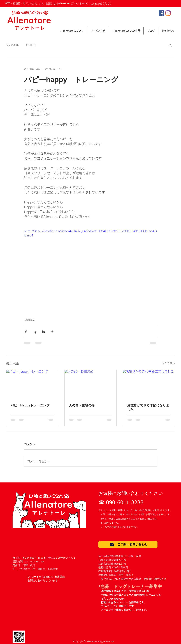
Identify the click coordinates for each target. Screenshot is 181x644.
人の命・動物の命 (82, 405)
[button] (170, 45)
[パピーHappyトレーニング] (32, 384)
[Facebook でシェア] (26, 332)
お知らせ (31, 45)
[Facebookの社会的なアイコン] (161, 13)
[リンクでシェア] (52, 332)
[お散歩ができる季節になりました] (149, 384)
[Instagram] (168, 13)
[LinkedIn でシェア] (43, 332)
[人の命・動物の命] (91, 384)
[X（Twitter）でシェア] (35, 332)
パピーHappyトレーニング (30, 405)
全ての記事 (12, 45)
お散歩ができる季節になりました (148, 408)
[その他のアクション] (155, 69)
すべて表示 (169, 363)
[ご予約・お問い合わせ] (128, 544)
